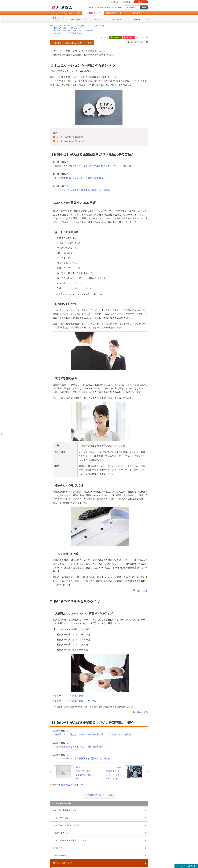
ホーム (55, 13)
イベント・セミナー (100, 7)
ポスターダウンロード (63, 833)
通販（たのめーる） (115, 13)
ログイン (141, 2)
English (120, 7)
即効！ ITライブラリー (63, 818)
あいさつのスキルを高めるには (71, 141)
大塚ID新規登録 (127, 2)
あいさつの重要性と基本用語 (70, 137)
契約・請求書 (117, 19)
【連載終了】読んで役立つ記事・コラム (68, 31)
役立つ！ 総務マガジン (63, 863)
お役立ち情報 (75, 19)
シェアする (105, 37)
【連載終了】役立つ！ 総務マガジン (67, 28)
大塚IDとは (115, 2)
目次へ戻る (142, 591)
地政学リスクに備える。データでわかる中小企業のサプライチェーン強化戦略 (93, 166)
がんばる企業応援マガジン (65, 810)
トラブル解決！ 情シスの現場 (66, 825)
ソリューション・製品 (71, 13)
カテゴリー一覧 (60, 856)
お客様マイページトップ (58, 19)
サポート (89, 7)
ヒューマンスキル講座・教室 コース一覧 (75, 701)
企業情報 (137, 13)
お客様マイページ (93, 13)
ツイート (96, 37)
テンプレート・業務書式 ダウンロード (70, 840)
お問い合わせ (112, 7)
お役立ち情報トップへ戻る (100, 795)
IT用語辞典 (58, 848)
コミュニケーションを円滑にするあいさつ (69, 33)
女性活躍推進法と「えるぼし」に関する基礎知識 (79, 178)
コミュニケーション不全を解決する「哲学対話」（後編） (83, 190)
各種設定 (137, 19)
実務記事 (90, 31)
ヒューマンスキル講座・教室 (69, 696)
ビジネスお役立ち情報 (96, 26)
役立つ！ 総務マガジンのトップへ (69, 785)
